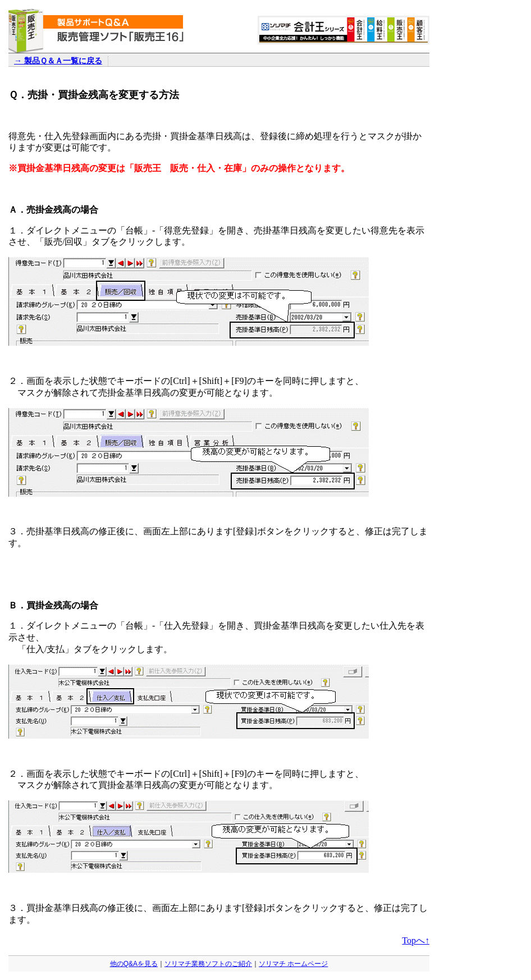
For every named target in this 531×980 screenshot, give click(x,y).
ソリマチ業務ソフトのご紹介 (208, 964)
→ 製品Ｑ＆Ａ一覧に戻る (58, 61)
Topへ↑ (416, 940)
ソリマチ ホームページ (293, 964)
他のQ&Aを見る (134, 964)
